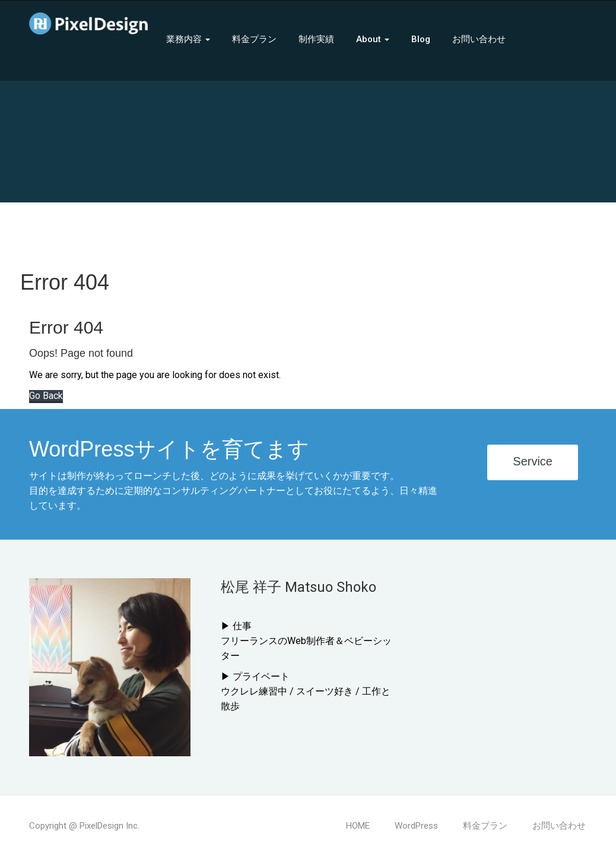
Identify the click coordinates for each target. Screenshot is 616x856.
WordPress (416, 826)
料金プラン (254, 39)
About (373, 39)
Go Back (46, 396)
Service (533, 461)
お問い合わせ (479, 39)
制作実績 (316, 39)
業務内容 (188, 39)
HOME (358, 826)
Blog (421, 39)
